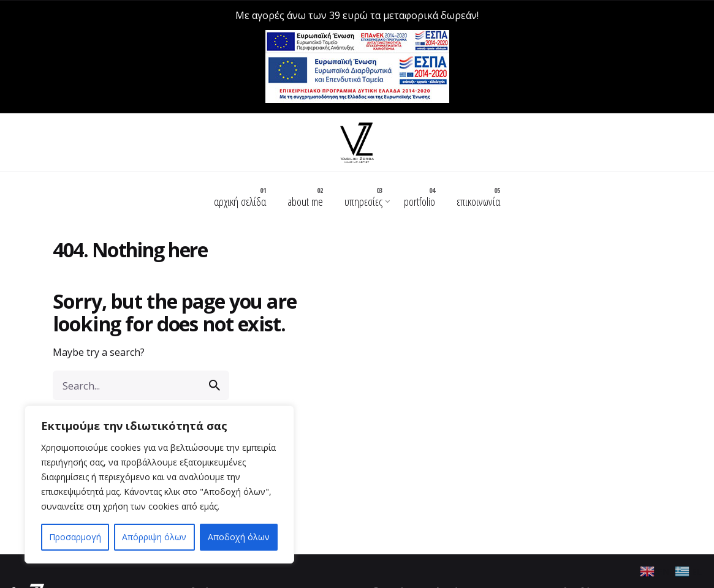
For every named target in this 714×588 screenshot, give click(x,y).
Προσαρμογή (75, 537)
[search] (215, 377)
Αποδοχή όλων (239, 537)
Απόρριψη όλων (154, 537)
